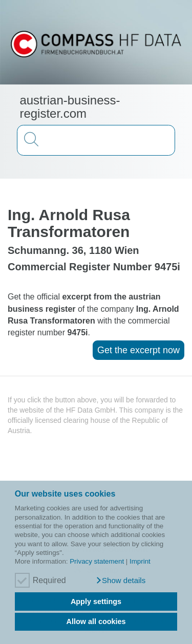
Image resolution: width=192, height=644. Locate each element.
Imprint (140, 561)
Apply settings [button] (96, 602)
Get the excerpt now (138, 350)
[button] (121, 581)
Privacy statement (97, 561)
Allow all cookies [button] (96, 621)
